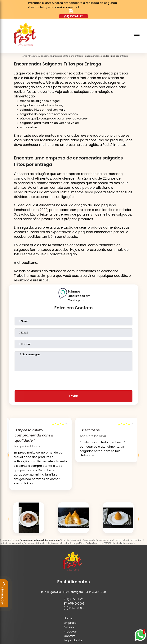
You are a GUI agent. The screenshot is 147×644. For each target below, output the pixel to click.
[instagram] (71, 12)
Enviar (73, 388)
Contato (70, 595)
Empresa (70, 582)
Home (68, 577)
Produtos (70, 591)
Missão (69, 586)
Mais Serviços (74, 604)
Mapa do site (73, 599)
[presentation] (73, 372)
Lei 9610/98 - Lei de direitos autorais (118, 526)
